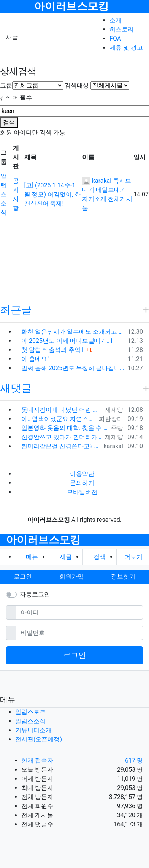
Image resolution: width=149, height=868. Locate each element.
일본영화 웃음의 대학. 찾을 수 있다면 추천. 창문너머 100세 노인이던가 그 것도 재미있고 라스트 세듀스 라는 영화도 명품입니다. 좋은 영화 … (65, 428)
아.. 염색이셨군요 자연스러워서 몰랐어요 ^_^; (59, 419)
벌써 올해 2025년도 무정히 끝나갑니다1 (73, 368)
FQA (115, 38)
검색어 (16, 98)
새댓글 (16, 388)
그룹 (6, 86)
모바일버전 (82, 492)
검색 (9, 122)
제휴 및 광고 (126, 48)
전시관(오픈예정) (39, 739)
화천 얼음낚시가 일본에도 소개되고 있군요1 (73, 332)
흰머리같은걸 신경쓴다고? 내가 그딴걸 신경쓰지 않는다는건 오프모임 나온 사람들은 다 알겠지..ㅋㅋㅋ (61, 446)
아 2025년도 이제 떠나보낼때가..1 (67, 341)
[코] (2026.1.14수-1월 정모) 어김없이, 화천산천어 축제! (53, 194)
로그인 (74, 655)
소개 (116, 20)
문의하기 (82, 483)
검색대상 (77, 86)
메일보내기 (111, 190)
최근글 (16, 310)
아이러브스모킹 (71, 6)
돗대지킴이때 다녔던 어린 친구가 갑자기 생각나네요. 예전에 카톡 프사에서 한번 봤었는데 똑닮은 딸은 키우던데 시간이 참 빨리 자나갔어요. (62, 410)
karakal (97, 181)
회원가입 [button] (71, 577)
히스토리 (122, 29)
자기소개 (94, 199)
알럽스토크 (30, 712)
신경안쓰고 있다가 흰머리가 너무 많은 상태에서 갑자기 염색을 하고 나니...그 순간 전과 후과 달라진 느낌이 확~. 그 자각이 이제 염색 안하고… (62, 437)
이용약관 (82, 474)
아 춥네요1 (36, 359)
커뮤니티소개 (33, 730)
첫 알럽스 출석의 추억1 (53, 350)
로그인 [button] (23, 577)
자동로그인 (35, 594)
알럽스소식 (3, 194)
